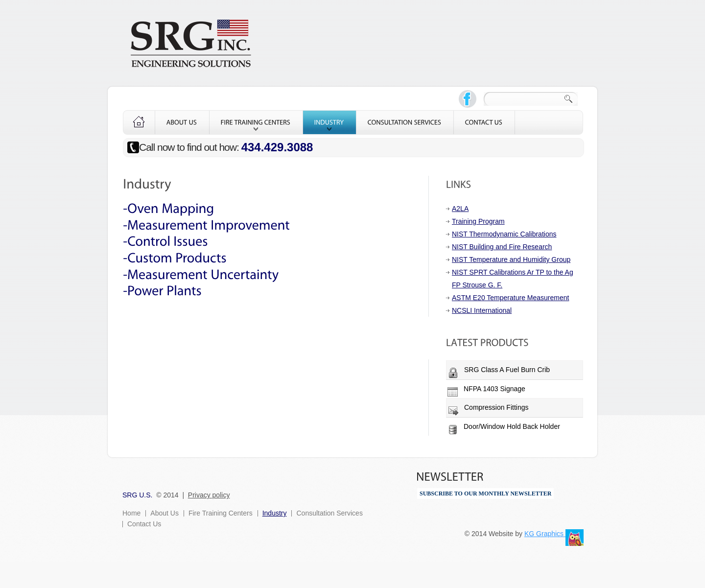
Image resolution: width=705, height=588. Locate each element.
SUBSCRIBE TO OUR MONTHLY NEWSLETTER (485, 494)
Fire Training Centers (221, 513)
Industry (275, 513)
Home (131, 513)
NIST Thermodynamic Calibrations (504, 234)
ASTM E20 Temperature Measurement (510, 298)
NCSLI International (482, 310)
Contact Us (144, 524)
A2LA (460, 209)
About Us (164, 513)
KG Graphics (545, 534)
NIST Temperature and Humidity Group (511, 259)
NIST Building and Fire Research (502, 247)
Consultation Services (329, 513)
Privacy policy (209, 495)
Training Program (478, 221)
